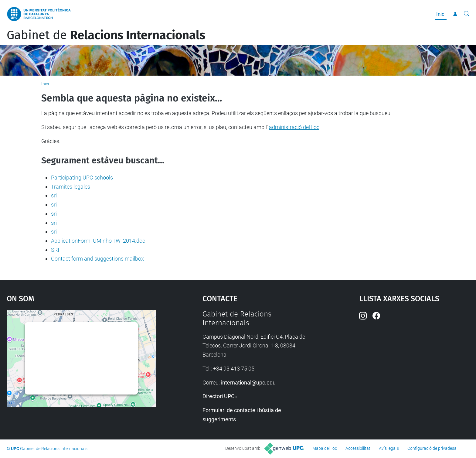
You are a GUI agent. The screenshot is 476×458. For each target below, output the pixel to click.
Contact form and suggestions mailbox (97, 259)
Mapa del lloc (325, 448)
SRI (55, 250)
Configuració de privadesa (432, 448)
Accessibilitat (358, 448)
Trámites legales (71, 187)
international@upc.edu (248, 383)
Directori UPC (219, 396)
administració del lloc (294, 127)
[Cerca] (467, 14)
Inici (441, 14)
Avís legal (388, 448)
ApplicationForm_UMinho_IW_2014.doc (98, 241)
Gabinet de (106, 35)
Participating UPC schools (82, 178)
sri (54, 195)
